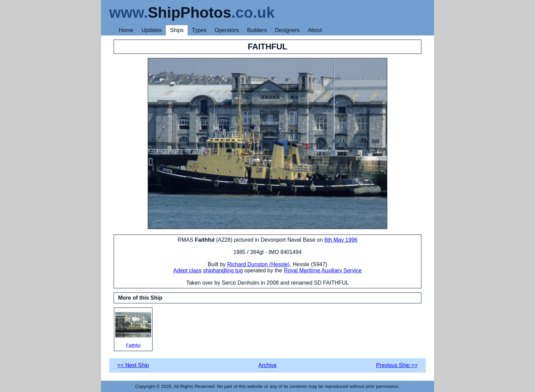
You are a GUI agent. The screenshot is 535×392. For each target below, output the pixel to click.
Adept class (187, 270)
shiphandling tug (223, 270)
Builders (257, 30)
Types (199, 30)
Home (126, 30)
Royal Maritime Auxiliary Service (323, 270)
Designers (287, 30)
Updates (152, 30)
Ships (177, 30)
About (315, 30)
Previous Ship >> (397, 365)
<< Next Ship (133, 365)
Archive (267, 365)
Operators (227, 30)
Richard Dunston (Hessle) (258, 264)
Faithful (133, 330)
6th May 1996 (341, 240)
